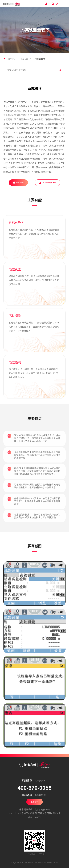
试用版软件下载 (47, 182)
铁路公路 (24, 59)
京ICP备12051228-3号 (51, 863)
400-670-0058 (34, 788)
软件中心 (12, 59)
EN (57, 4)
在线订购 (18, 182)
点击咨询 (35, 802)
